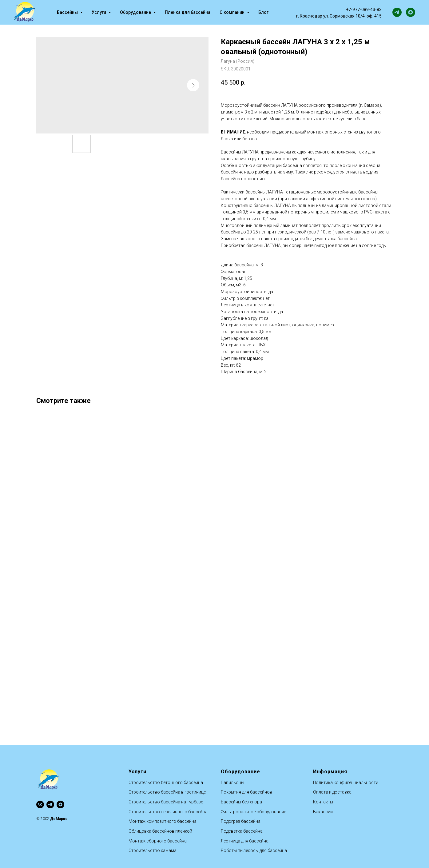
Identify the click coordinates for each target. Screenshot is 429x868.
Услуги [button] (99, 12)
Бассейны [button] (68, 12)
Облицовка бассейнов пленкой (160, 831)
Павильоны (232, 782)
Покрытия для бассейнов (246, 792)
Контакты (323, 802)
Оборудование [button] (136, 12)
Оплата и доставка (332, 792)
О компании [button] (232, 12)
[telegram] (397, 12)
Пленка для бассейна (188, 12)
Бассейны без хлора (241, 802)
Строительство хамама (153, 850)
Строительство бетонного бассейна (166, 782)
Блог (263, 12)
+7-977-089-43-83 (364, 10)
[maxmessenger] (411, 12)
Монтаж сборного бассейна (158, 841)
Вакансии (323, 812)
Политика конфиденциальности (346, 782)
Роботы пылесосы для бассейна (254, 850)
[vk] (40, 804)
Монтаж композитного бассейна (163, 821)
